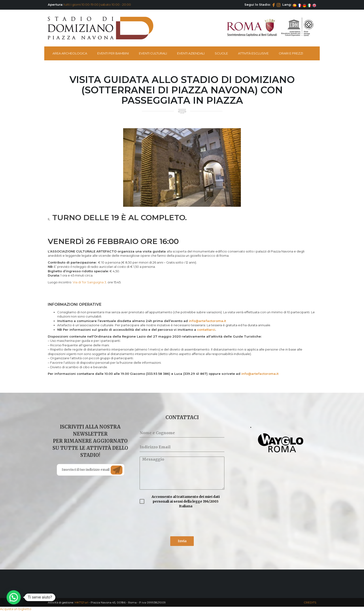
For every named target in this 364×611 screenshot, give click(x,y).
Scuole (221, 53)
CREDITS (310, 602)
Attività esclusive (253, 53)
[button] (14, 597)
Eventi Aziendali (191, 53)
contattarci (206, 330)
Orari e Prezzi (291, 53)
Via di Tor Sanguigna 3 (89, 282)
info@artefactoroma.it (207, 321)
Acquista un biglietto (16, 609)
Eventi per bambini (113, 53)
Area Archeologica (70, 53)
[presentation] (175, 522)
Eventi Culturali (153, 53)
